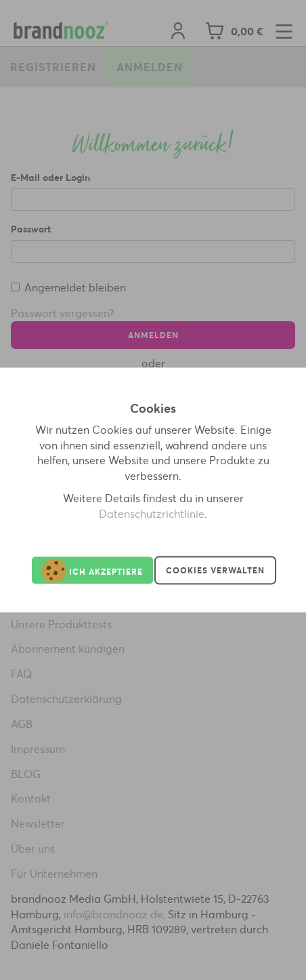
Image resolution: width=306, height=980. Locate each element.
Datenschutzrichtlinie (152, 514)
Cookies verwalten (215, 570)
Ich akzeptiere (92, 570)
